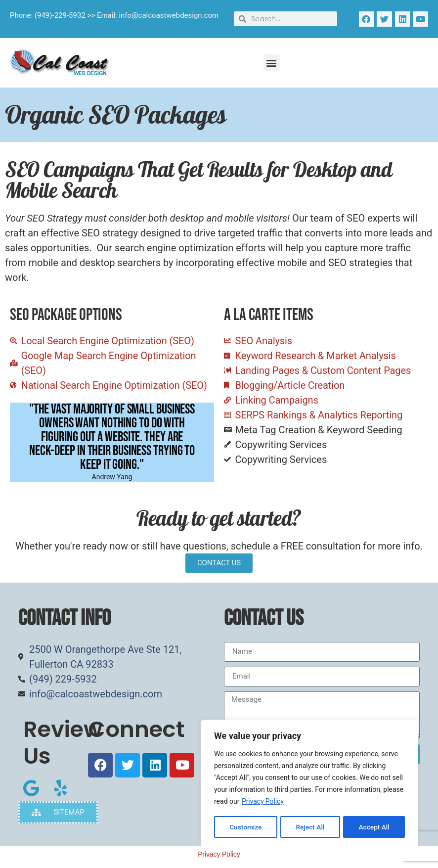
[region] (309, 784)
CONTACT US (219, 563)
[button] (272, 63)
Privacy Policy (263, 802)
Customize (245, 827)
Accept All (374, 827)
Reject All (310, 827)
